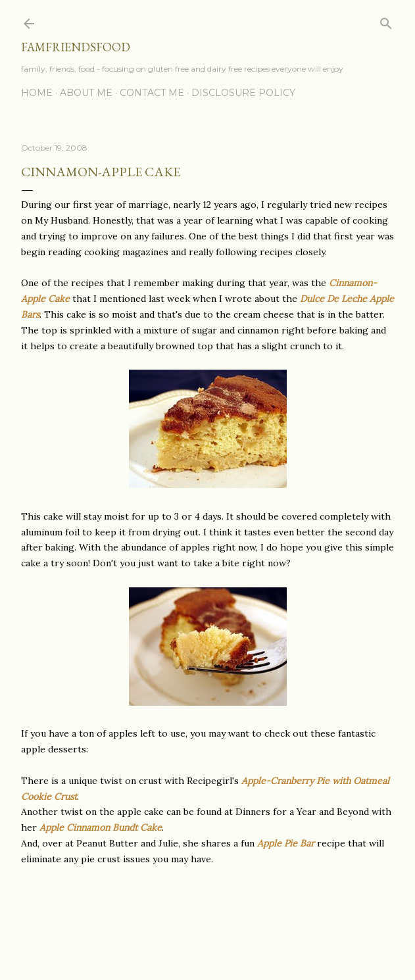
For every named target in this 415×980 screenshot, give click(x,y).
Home (37, 93)
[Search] (386, 21)
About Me (86, 93)
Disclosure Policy (243, 93)
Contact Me (152, 93)
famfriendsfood (76, 47)
